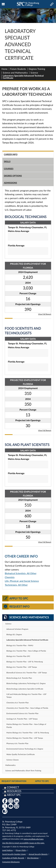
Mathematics (10, 765)
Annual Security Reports (38, 854)
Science (34, 73)
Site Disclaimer (33, 858)
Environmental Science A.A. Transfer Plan (22, 713)
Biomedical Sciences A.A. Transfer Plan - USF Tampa (27, 673)
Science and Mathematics (15, 73)
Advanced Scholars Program (17, 629)
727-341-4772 (9, 830)
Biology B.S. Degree (14, 634)
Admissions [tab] (10, 183)
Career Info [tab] (11, 154)
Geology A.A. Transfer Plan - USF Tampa (22, 719)
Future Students (18, 69)
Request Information (14, 781)
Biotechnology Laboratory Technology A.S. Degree (26, 683)
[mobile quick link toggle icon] (51, 5)
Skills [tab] (7, 161)
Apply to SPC (15, 598)
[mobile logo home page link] (28, 4)
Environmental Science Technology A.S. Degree (25, 749)
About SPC (14, 795)
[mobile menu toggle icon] (3, 4)
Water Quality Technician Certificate (21, 754)
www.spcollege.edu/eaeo (34, 839)
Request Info (16, 606)
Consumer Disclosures (11, 862)
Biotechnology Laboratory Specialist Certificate (25, 689)
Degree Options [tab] (13, 176)
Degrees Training (37, 69)
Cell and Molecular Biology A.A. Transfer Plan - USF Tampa (26, 696)
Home (4, 69)
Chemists (10, 577)
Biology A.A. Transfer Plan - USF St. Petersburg (25, 662)
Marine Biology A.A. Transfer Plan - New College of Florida (26, 726)
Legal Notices (7, 850)
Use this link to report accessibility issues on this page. (23, 843)
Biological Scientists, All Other (21, 573)
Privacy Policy (21, 850)
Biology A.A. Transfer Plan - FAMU (20, 645)
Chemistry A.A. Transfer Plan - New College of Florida (27, 708)
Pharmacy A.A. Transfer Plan (17, 743)
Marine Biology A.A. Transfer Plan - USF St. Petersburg (28, 733)
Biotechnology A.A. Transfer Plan (19, 678)
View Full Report (45, 314)
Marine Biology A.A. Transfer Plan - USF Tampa (25, 738)
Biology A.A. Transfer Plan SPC (18, 656)
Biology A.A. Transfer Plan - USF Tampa (22, 667)
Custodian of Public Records (13, 858)
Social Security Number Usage (14, 854)
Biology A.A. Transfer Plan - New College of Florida (26, 651)
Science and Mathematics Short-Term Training (23, 771)
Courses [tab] (9, 169)
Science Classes (13, 760)
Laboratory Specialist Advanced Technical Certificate (27, 640)
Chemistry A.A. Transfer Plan (18, 703)
